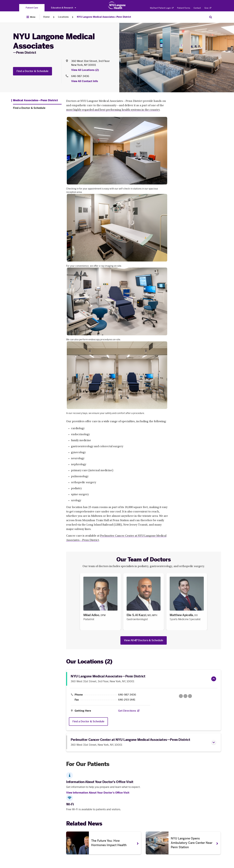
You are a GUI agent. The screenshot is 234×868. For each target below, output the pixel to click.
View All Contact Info (85, 81)
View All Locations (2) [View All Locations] (85, 70)
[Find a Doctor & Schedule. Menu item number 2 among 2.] (37, 108)
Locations (63, 17)
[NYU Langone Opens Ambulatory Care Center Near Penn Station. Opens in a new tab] (183, 843)
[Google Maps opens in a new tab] (185, 696)
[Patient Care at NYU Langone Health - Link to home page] (117, 5)
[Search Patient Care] (211, 17)
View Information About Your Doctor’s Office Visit (98, 793)
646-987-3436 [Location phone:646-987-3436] (80, 76)
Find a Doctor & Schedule (32, 71)
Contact (197, 8)
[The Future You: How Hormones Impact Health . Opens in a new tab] (104, 843)
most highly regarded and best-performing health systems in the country (113, 110)
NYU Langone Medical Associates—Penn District (104, 17)
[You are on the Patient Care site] (32, 8)
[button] (214, 679)
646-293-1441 (127, 700)
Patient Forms (184, 8)
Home (46, 17)
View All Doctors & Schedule (144, 640)
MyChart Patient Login (162, 8)
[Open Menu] (31, 17)
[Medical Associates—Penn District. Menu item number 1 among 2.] (35, 100)
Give (208, 8)
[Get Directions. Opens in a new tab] (127, 711)
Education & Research (63, 8)
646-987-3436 (127, 695)
